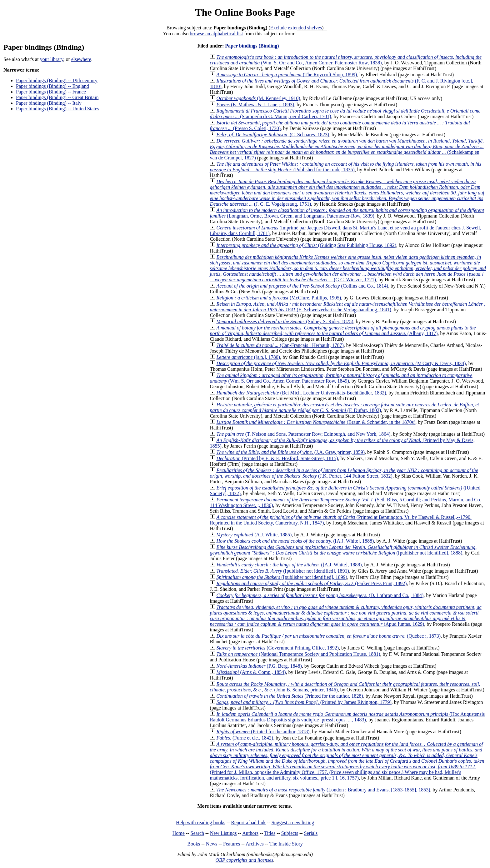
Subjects (290, 833)
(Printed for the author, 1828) (290, 696)
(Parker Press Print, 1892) (311, 583)
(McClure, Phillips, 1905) (279, 298)
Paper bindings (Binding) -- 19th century (57, 80)
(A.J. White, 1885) (254, 535)
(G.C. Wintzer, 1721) (348, 268)
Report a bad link (248, 823)
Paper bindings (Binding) (252, 46)
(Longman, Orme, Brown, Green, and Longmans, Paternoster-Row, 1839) (347, 213)
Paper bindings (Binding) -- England (52, 86)
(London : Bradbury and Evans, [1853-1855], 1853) (323, 790)
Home (179, 833)
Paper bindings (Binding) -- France (51, 92)
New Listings (223, 833)
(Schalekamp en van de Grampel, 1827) (347, 149)
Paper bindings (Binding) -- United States (57, 109)
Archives (255, 844)
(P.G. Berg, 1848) (259, 666)
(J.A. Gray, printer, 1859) (290, 452)
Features (232, 844)
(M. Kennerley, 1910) (258, 98)
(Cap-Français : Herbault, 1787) (280, 345)
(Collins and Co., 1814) (302, 286)
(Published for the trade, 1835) (345, 167)
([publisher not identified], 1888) (343, 550)
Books (194, 844)
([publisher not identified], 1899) (282, 577)
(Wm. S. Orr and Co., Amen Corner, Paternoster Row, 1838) (346, 60)
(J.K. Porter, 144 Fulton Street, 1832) (344, 473)
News (212, 844)
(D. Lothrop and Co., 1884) (320, 595)
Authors (250, 833)
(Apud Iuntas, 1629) (345, 616)
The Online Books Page (245, 12)
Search (197, 833)
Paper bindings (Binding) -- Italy (49, 103)
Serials (311, 833)
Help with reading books (201, 823)
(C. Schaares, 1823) (273, 135)
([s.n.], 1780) (248, 357)
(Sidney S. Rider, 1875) (285, 321)
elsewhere (81, 59)
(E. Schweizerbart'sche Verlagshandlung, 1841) (348, 307)
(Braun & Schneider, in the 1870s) (316, 422)
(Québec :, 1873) (328, 636)
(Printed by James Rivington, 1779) (304, 702)
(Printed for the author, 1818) (263, 732)
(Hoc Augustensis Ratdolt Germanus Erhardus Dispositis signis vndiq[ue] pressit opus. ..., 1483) (347, 717)
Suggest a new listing (293, 823)
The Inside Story (286, 844)
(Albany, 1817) (343, 331)
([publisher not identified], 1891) (283, 571)
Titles (270, 833)
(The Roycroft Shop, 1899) (287, 75)
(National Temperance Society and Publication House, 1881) (298, 654)
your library (52, 59)
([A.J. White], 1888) (295, 541)
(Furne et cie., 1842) (245, 738)
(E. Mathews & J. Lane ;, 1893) (255, 105)
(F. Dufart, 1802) (344, 407)
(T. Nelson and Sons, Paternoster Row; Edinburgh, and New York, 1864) (303, 434)
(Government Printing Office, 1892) (277, 648)
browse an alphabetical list (216, 34)
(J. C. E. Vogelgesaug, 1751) (347, 193)
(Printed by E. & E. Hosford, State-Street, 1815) (277, 458)
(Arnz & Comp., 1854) (251, 672)
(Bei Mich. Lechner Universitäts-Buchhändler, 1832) (301, 393)
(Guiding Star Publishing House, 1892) (306, 245)
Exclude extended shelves (296, 28)
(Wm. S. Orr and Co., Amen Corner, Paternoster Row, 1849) (341, 378)
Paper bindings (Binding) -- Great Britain (57, 97)
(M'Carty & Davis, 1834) (341, 363)
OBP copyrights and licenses (244, 860)
